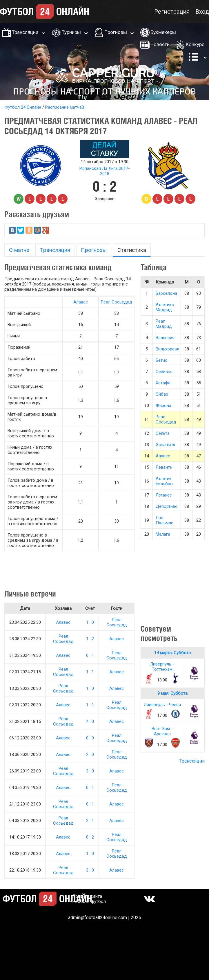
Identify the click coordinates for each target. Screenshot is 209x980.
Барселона (166, 293)
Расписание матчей (65, 107)
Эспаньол (165, 445)
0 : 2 (90, 837)
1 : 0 (90, 622)
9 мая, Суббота (172, 693)
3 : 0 (90, 771)
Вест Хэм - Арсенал (162, 731)
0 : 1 (90, 655)
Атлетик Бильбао (164, 481)
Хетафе (163, 383)
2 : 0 (90, 754)
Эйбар (162, 394)
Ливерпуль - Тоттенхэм (162, 667)
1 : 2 (90, 639)
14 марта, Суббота (172, 653)
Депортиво (167, 506)
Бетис (161, 360)
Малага (163, 534)
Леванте (164, 467)
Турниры (71, 32)
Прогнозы (116, 32)
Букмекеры (163, 32)
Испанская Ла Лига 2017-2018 (104, 171)
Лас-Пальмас (165, 520)
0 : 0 (90, 738)
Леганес (164, 495)
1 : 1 (90, 672)
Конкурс (195, 44)
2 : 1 (90, 821)
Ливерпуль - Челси (162, 705)
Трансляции (25, 32)
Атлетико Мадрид (165, 307)
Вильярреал (167, 349)
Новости (160, 44)
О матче (19, 250)
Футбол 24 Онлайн (23, 107)
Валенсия (165, 338)
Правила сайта (87, 896)
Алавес (81, 302)
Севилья (164, 372)
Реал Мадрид (164, 324)
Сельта (163, 433)
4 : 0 (90, 721)
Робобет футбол (89, 901)
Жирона (163, 406)
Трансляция (55, 250)
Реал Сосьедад (117, 302)
